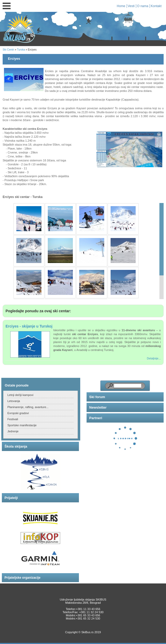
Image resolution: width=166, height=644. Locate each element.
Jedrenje (13, 431)
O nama (143, 6)
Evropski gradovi (18, 413)
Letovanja (14, 401)
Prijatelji (11, 498)
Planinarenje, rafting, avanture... (28, 407)
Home (121, 6)
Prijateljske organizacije (22, 578)
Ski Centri (8, 50)
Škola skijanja (16, 446)
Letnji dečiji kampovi (20, 395)
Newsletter (98, 407)
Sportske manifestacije (22, 425)
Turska (21, 50)
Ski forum (97, 397)
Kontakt (156, 6)
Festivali (13, 419)
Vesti (131, 6)
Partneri (96, 418)
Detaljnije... (154, 358)
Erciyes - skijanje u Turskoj (29, 326)
